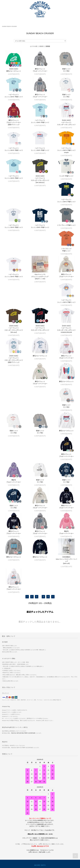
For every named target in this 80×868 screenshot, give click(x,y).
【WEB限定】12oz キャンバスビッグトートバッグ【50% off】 (14, 503)
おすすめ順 (34, 46)
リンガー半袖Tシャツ (66, 176)
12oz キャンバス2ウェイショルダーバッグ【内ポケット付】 (14, 260)
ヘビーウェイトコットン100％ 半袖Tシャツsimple (66, 150)
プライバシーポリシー (40, 807)
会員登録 (40, 824)
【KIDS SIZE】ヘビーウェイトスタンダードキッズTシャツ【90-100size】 (40, 179)
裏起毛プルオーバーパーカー (40, 398)
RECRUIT (40, 840)
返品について (40, 803)
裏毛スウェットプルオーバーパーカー (40, 70)
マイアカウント (40, 820)
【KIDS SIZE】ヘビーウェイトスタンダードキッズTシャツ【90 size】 (14, 289)
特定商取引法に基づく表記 (40, 799)
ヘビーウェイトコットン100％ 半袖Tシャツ (14, 96)
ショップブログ (40, 815)
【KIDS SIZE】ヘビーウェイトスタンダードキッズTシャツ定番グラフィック (14, 319)
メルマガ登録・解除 (40, 832)
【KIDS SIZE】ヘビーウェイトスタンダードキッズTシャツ (66, 122)
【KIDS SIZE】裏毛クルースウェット (14, 70)
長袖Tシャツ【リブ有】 (66, 70)
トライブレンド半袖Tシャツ (14, 232)
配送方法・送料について (40, 795)
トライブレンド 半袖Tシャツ (40, 233)
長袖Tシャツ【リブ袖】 (14, 423)
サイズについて (40, 836)
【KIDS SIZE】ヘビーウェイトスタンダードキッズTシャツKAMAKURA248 (66, 289)
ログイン (40, 828)
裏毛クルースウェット (40, 315)
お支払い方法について (40, 791)
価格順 (41, 46)
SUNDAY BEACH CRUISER (9, 26)
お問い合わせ (40, 811)
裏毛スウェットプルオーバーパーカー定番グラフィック (14, 122)
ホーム (40, 787)
